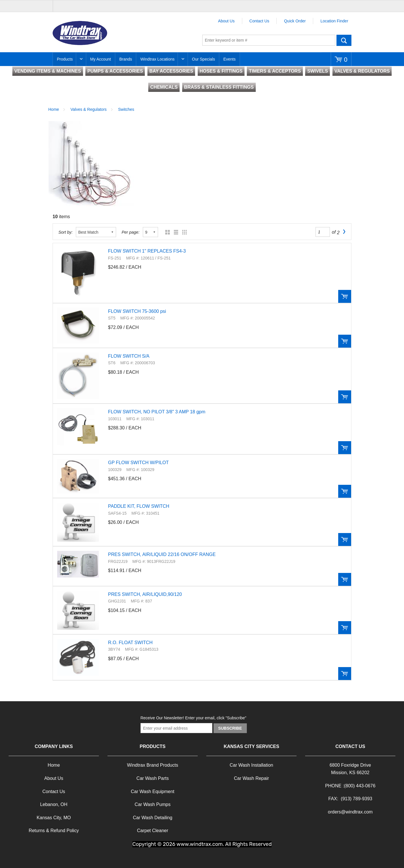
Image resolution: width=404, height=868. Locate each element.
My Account (101, 59)
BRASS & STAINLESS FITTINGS (219, 87)
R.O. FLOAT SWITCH (130, 643)
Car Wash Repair (251, 778)
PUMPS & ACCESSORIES (115, 71)
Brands (126, 59)
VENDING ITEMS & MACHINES (48, 71)
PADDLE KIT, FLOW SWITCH (139, 506)
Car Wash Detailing (152, 818)
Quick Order (295, 21)
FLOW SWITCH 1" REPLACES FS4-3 (147, 251)
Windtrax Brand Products (153, 765)
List (175, 232)
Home (54, 109)
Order (345, 296)
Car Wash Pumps (153, 804)
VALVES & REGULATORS (362, 71)
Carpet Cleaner (153, 831)
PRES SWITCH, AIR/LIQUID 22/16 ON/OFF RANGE (162, 554)
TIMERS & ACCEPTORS (275, 71)
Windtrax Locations (157, 59)
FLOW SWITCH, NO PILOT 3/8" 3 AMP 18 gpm (157, 412)
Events (229, 59)
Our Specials (203, 59)
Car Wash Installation (251, 765)
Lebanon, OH (54, 804)
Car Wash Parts (153, 778)
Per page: (130, 232)
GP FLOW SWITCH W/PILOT (138, 463)
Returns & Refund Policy (54, 831)
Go (344, 40)
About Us (226, 21)
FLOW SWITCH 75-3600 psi (137, 311)
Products (65, 59)
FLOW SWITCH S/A (129, 356)
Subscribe (230, 728)
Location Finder (334, 21)
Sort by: (66, 232)
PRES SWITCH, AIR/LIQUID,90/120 (145, 594)
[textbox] (269, 40)
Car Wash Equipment (152, 792)
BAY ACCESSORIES (171, 71)
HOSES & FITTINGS (221, 71)
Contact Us (259, 21)
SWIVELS (318, 71)
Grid (166, 232)
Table (183, 232)
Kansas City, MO (54, 818)
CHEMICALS (164, 87)
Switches (126, 109)
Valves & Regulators (89, 109)
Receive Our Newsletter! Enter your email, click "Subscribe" (194, 718)
